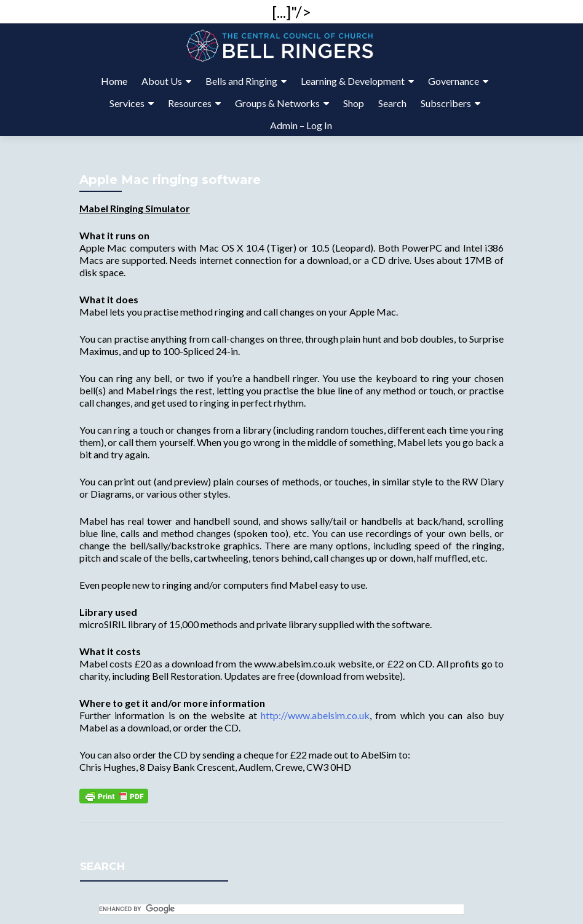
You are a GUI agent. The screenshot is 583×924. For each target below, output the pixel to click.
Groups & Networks (277, 103)
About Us (162, 81)
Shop (354, 103)
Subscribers (446, 103)
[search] (281, 909)
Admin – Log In (301, 125)
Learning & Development (353, 81)
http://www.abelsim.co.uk (315, 715)
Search (392, 103)
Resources (190, 103)
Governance (454, 81)
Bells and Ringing (241, 81)
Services (127, 103)
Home (114, 81)
